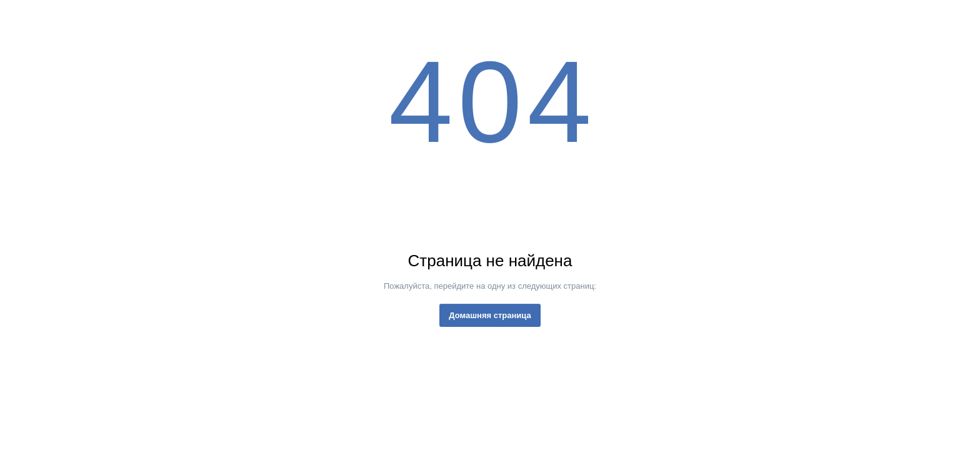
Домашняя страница (490, 315)
